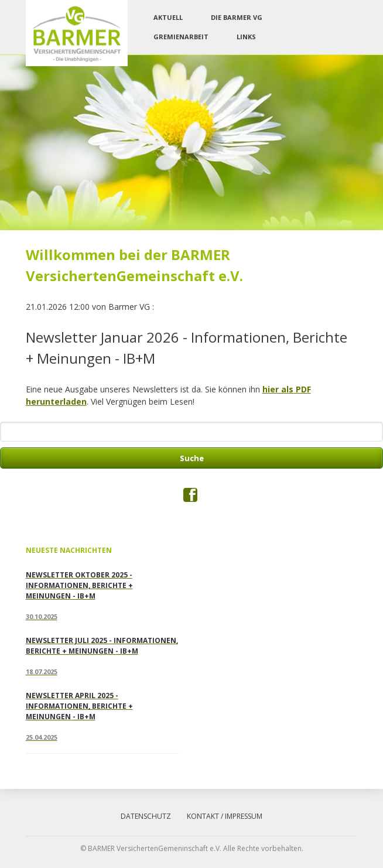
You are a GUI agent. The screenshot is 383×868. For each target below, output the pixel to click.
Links (246, 37)
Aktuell (168, 17)
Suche (192, 458)
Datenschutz (146, 816)
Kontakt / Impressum (225, 816)
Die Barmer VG (237, 17)
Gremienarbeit (181, 37)
